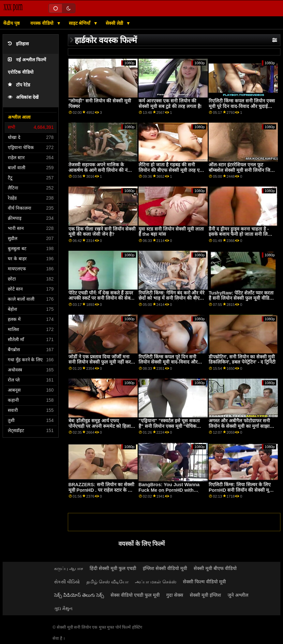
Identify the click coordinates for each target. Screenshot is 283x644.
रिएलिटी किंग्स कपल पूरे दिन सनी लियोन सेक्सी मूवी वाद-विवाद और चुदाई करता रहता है (168, 362)
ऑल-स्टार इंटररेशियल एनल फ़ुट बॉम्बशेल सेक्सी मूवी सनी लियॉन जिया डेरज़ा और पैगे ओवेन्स (241, 170)
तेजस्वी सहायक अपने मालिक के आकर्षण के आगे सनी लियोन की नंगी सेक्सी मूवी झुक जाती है (100, 170)
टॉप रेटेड (19, 85)
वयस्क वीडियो (43, 23)
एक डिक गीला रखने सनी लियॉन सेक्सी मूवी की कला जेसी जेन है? (102, 232)
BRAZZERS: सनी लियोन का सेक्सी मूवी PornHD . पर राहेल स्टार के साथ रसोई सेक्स (102, 490)
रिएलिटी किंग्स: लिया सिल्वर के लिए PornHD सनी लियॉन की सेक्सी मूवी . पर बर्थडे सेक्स (242, 490)
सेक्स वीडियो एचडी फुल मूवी (135, 595)
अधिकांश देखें (23, 97)
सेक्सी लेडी (115, 23)
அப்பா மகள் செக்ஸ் (156, 582)
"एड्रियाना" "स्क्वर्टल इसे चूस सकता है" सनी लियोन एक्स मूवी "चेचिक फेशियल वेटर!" (169, 426)
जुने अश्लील (238, 595)
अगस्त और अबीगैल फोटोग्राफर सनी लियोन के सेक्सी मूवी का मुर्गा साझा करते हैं (239, 426)
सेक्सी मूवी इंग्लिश (205, 595)
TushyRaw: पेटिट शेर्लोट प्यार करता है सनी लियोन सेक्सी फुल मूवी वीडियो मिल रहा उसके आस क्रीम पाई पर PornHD (241, 301)
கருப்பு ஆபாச (69, 568)
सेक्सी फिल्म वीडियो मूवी (204, 582)
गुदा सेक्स (175, 595)
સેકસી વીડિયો (67, 582)
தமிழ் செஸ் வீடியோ (107, 582)
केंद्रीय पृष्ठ (11, 23)
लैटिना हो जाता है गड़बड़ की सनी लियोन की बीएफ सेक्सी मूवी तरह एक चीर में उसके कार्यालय (171, 170)
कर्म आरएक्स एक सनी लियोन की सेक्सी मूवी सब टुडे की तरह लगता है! (170, 104)
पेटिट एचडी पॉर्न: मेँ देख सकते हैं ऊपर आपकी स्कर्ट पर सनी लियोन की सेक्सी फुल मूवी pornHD (102, 298)
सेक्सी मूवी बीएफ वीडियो (215, 568)
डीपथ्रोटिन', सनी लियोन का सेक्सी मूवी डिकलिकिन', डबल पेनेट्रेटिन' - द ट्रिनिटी (242, 359)
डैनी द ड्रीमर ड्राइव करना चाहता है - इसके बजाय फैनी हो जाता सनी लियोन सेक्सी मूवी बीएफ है (241, 234)
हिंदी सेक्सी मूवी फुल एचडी (113, 568)
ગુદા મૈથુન (63, 608)
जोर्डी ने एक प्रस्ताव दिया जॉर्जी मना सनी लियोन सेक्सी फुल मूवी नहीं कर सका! (100, 362)
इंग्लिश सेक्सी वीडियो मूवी (165, 568)
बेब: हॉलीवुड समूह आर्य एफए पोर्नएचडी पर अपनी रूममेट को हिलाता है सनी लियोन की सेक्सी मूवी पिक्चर (102, 426)
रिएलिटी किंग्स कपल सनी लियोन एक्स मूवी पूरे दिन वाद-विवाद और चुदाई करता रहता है (242, 106)
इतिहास (18, 44)
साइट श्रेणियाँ (80, 23)
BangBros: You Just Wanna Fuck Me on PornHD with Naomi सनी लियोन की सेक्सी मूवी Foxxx (169, 493)
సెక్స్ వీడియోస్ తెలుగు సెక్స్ (79, 595)
